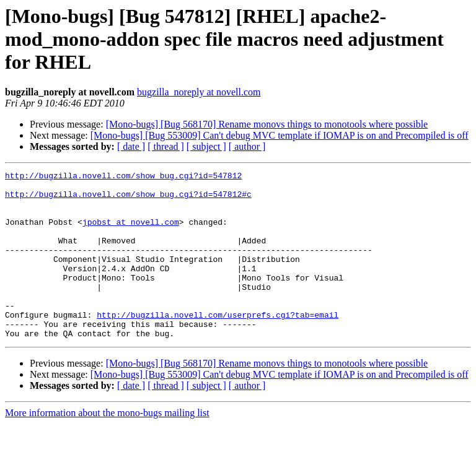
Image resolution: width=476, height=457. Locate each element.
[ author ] (247, 146)
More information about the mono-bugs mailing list (107, 446)
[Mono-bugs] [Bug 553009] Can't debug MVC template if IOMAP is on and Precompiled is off (280, 135)
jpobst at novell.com (131, 233)
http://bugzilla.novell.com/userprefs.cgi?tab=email (218, 344)
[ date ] (131, 146)
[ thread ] (166, 146)
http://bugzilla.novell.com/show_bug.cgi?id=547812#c (128, 199)
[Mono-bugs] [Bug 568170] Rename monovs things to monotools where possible (267, 124)
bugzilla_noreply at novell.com (199, 92)
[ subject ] (206, 146)
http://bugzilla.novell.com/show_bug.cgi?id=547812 (123, 177)
